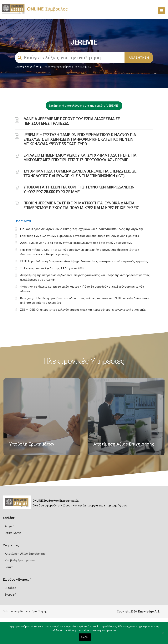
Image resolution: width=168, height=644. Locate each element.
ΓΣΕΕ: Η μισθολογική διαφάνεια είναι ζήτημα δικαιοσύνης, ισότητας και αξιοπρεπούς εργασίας (84, 261)
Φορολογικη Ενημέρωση (58, 67)
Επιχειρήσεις (83, 67)
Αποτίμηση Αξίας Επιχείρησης (25, 554)
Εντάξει (85, 637)
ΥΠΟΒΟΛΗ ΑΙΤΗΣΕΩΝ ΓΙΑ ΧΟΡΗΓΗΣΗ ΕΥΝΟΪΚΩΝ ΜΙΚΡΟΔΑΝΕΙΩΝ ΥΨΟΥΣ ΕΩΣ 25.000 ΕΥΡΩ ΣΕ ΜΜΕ (79, 189)
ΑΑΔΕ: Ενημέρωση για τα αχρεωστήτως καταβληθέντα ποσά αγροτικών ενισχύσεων (76, 243)
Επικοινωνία (13, 533)
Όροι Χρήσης (39, 611)
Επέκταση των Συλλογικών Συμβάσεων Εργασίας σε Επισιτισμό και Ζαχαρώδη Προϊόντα (80, 236)
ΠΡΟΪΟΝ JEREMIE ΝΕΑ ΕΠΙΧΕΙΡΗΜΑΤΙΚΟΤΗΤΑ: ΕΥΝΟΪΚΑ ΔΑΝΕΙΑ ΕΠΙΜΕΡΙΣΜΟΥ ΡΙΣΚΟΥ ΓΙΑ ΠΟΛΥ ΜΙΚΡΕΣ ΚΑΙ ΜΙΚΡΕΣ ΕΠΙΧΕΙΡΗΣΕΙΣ (81, 205)
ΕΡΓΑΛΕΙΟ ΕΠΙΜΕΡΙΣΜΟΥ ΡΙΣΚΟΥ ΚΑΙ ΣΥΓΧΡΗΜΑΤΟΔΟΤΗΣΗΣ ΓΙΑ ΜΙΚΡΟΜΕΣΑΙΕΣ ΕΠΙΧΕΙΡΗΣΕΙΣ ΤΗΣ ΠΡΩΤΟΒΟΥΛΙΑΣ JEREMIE (80, 158)
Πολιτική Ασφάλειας (15, 611)
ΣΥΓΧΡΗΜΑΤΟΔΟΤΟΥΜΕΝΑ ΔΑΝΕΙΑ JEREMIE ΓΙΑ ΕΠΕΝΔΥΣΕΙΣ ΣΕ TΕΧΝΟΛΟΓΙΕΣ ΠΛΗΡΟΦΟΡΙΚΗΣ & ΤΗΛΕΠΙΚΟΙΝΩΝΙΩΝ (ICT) (80, 173)
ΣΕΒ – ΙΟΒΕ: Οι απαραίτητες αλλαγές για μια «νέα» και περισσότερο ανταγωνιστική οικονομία (83, 310)
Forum (9, 567)
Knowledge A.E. (149, 612)
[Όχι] (163, 635)
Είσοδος (10, 588)
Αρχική (10, 526)
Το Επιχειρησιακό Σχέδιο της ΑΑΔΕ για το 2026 (52, 268)
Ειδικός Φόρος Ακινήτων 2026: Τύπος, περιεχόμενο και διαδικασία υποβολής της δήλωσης (82, 229)
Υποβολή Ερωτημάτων (20, 560)
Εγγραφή (10, 595)
